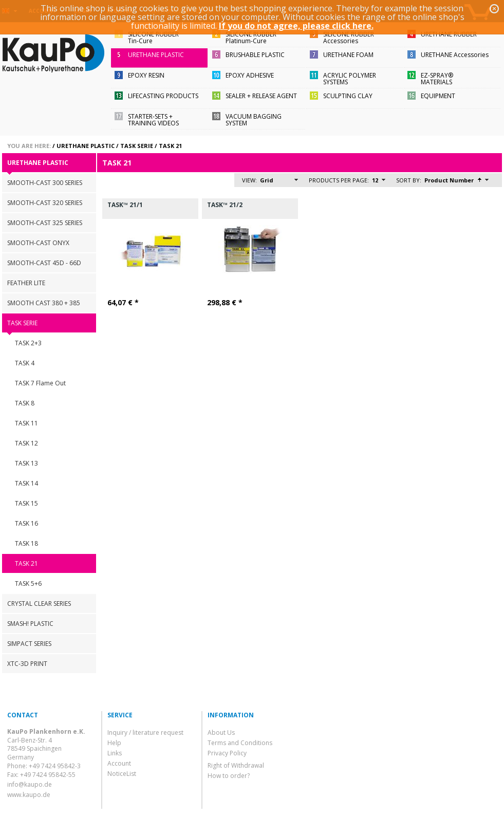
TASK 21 (170, 146)
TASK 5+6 (28, 583)
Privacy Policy (227, 753)
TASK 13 (26, 463)
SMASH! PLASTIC (30, 624)
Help (114, 743)
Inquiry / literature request (145, 732)
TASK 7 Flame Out (40, 383)
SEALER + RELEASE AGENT (261, 96)
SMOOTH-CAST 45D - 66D (44, 263)
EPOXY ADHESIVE (250, 75)
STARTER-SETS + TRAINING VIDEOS (153, 120)
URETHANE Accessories (455, 55)
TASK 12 (26, 443)
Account (119, 763)
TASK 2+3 (28, 343)
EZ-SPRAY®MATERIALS (437, 79)
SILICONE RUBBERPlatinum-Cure (251, 38)
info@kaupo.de (30, 784)
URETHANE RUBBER (449, 34)
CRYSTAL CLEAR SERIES (39, 604)
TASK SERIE (137, 146)
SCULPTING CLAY (348, 96)
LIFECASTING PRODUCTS (163, 96)
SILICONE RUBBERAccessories (349, 38)
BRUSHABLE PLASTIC (255, 55)
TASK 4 (25, 363)
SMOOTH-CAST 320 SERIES (45, 203)
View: (249, 180)
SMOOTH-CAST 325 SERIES (45, 223)
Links (115, 753)
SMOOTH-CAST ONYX (38, 243)
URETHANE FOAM (348, 55)
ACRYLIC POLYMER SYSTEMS (350, 79)
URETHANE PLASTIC (156, 55)
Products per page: (339, 180)
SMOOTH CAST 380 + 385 (44, 303)
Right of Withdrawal (236, 765)
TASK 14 (26, 483)
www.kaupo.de (29, 795)
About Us (221, 732)
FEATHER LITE (26, 283)
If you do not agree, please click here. (296, 26)
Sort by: (409, 180)
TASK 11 (26, 423)
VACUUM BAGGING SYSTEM (254, 120)
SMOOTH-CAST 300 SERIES (45, 183)
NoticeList (122, 774)
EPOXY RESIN (146, 75)
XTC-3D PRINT (27, 664)
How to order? (229, 776)
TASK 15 (26, 503)
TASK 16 (26, 523)
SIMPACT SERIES (29, 644)
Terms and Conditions (240, 743)
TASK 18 (26, 543)
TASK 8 (25, 403)
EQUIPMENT (438, 96)
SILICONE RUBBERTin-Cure (153, 38)
